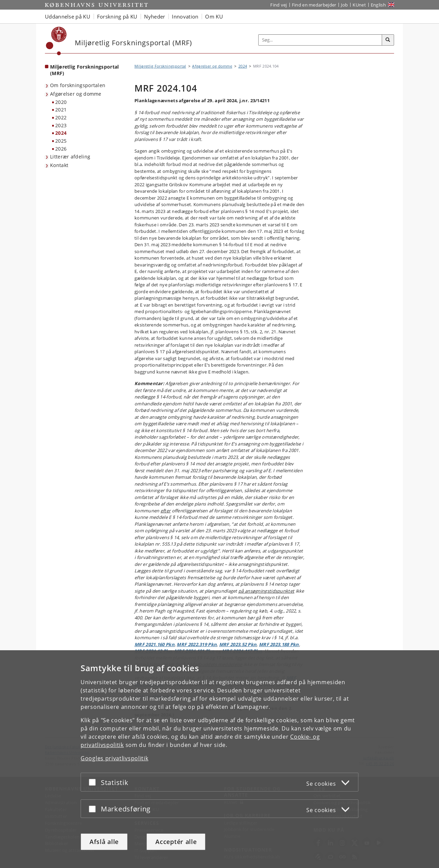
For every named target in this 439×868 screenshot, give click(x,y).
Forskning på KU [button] (117, 16)
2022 (61, 117)
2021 (61, 110)
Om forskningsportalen (78, 85)
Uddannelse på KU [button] (68, 16)
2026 (61, 149)
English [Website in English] (378, 5)
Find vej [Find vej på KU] (278, 5)
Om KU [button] (214, 16)
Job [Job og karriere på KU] (344, 5)
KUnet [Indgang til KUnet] (359, 5)
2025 (61, 141)
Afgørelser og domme (76, 94)
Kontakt (59, 165)
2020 (61, 102)
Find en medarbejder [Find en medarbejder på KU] (314, 5)
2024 (61, 133)
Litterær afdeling (70, 157)
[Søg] (388, 40)
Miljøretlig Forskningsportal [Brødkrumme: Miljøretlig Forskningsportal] (160, 66)
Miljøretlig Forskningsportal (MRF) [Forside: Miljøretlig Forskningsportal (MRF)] (84, 70)
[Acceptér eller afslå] (94, 782)
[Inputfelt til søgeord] (320, 40)
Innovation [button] (185, 16)
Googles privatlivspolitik (115, 758)
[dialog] (219, 759)
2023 (61, 125)
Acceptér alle (176, 842)
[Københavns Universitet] (56, 41)
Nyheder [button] (155, 16)
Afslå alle (104, 842)
